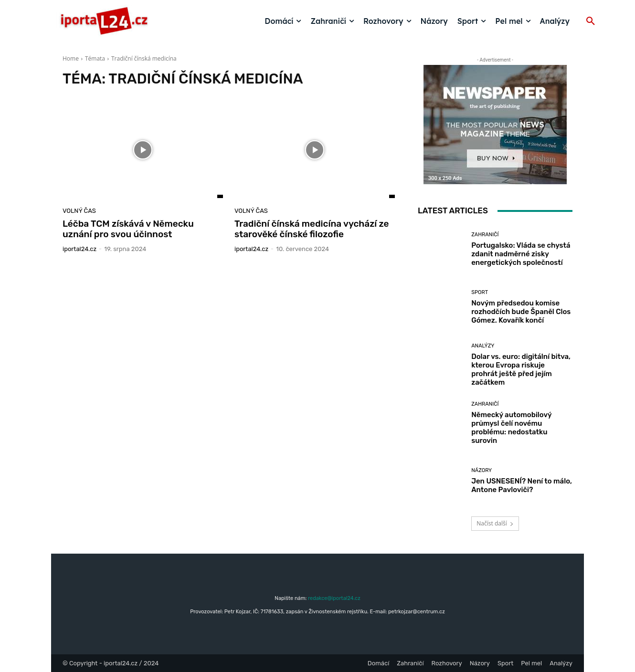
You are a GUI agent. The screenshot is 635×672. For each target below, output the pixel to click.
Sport (480, 292)
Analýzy (483, 346)
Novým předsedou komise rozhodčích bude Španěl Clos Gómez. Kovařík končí (521, 312)
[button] (591, 21)
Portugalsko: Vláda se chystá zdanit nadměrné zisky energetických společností (521, 254)
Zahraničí (485, 235)
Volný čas (79, 211)
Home (71, 58)
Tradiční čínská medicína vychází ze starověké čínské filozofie (312, 229)
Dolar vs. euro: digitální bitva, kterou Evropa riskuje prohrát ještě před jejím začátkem (521, 369)
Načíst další (495, 523)
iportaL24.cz (79, 249)
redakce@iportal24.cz (334, 598)
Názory (482, 470)
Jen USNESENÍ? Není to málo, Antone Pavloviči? (522, 485)
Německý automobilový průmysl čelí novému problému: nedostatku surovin (511, 428)
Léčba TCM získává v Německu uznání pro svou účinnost (128, 229)
